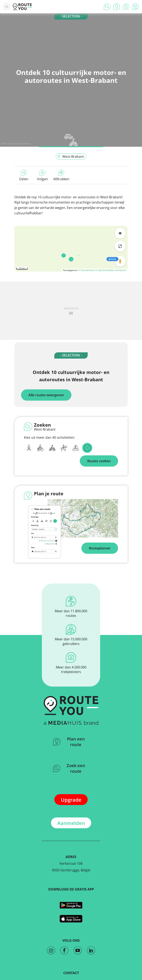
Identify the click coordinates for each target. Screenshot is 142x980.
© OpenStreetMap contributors (111, 270)
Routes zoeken (99, 461)
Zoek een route (69, 768)
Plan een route (69, 742)
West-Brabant (71, 157)
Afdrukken (61, 175)
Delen (24, 175)
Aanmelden (71, 823)
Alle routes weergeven (46, 395)
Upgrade (71, 800)
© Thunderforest (87, 270)
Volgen (42, 175)
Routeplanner (100, 548)
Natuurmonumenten (20, 143)
